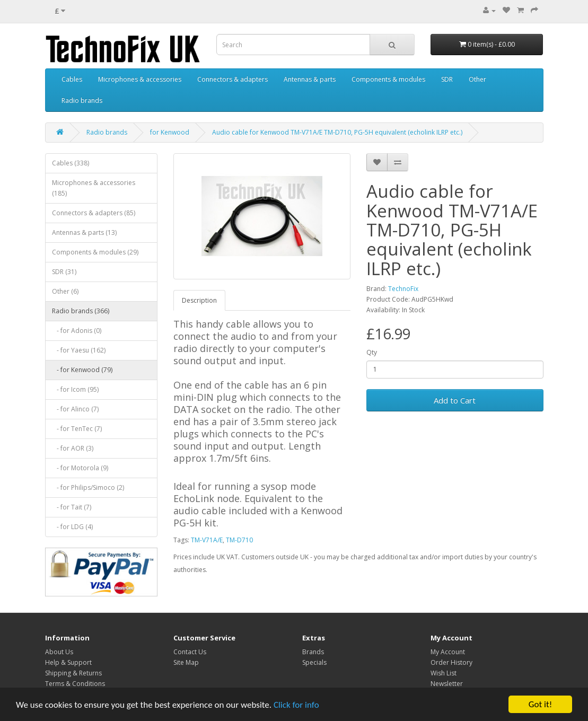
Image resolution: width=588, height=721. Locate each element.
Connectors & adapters (232, 79)
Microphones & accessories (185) (94, 188)
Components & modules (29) (95, 252)
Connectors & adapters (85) (94, 213)
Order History (451, 662)
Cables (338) (71, 163)
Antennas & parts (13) (84, 232)
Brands (313, 652)
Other (477, 79)
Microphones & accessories (140, 79)
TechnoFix (403, 289)
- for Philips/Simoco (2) (88, 487)
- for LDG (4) (72, 527)
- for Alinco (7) (75, 409)
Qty (372, 352)
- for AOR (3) (73, 448)
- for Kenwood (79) (82, 370)
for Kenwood (170, 132)
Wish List (444, 673)
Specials (314, 662)
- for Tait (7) (72, 507)
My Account (448, 652)
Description (199, 300)
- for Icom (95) (75, 389)
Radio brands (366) (81, 311)
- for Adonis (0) (77, 331)
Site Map (186, 662)
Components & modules (388, 79)
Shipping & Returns (73, 673)
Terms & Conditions (75, 684)
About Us (59, 652)
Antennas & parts (310, 79)
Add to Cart (455, 400)
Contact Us (190, 652)
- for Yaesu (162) (79, 350)
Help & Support (68, 662)
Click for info (296, 705)
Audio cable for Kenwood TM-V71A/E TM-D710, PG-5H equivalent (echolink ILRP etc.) (337, 132)
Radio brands (82, 100)
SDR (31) (64, 272)
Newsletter (447, 684)
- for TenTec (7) (77, 429)
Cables (72, 79)
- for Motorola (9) (80, 468)
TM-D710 (239, 540)
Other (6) (65, 291)
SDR (447, 79)
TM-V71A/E (207, 540)
